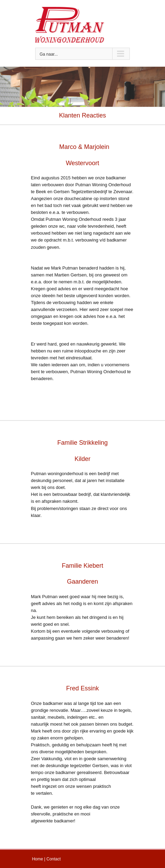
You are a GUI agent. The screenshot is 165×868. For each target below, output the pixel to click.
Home (38, 859)
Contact (54, 859)
